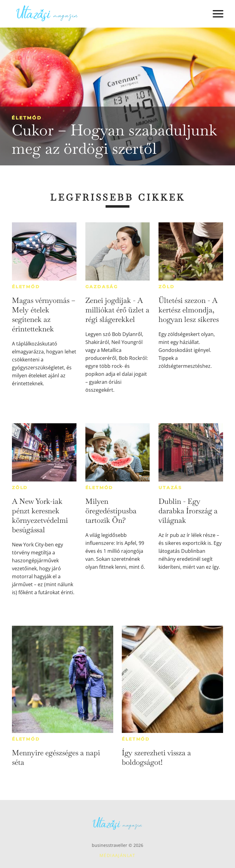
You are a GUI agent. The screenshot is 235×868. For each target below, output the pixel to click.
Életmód (27, 118)
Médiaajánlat (117, 855)
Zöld (166, 287)
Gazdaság (102, 287)
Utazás (170, 488)
